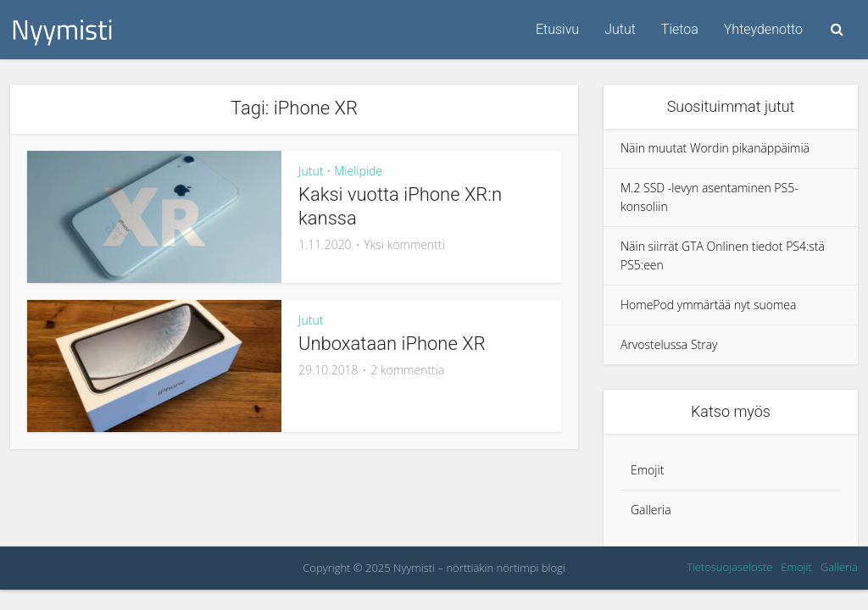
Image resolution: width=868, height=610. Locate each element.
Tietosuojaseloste (729, 567)
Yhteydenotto (763, 29)
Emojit (647, 470)
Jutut (620, 29)
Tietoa (680, 29)
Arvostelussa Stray (669, 344)
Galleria (651, 510)
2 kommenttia (407, 370)
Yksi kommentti (404, 245)
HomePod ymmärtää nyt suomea (708, 305)
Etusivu (557, 29)
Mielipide (358, 171)
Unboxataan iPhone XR (392, 344)
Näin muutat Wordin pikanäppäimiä (715, 148)
